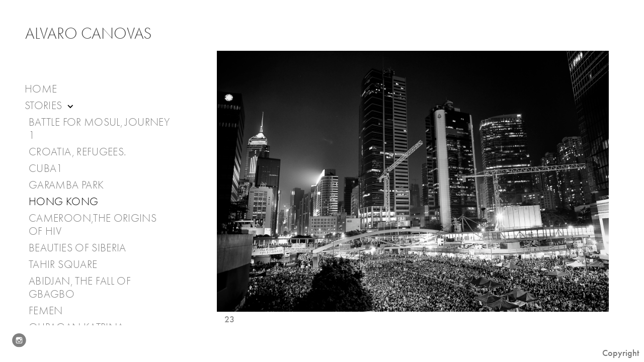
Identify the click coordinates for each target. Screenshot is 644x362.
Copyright (621, 353)
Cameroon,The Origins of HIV (93, 225)
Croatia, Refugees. (77, 152)
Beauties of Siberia (77, 248)
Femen (46, 311)
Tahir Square (63, 264)
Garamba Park (66, 185)
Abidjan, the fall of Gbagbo (80, 288)
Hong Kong (63, 202)
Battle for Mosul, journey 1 (99, 129)
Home (41, 89)
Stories (50, 106)
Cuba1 (46, 168)
